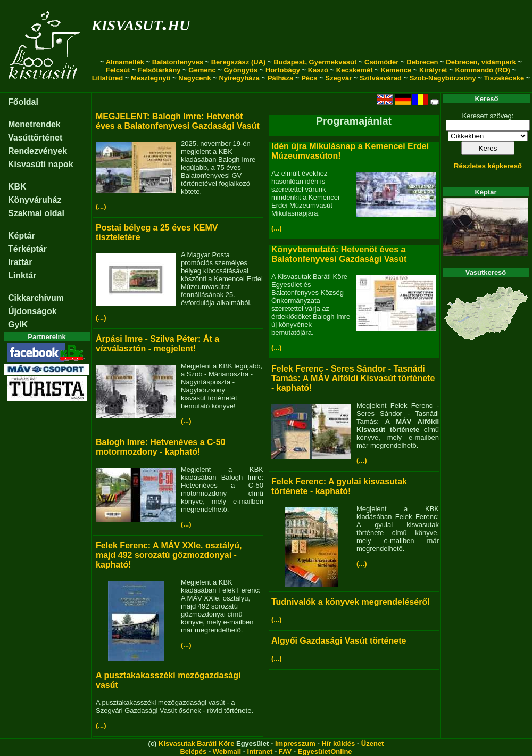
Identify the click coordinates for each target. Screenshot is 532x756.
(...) (101, 206)
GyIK (18, 324)
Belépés (193, 751)
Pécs (309, 78)
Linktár (22, 276)
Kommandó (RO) (483, 70)
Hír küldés (338, 743)
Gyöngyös (240, 70)
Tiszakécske (504, 78)
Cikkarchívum (36, 298)
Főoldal (23, 102)
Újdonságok (32, 311)
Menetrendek (34, 124)
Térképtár (27, 249)
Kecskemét (355, 70)
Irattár (20, 262)
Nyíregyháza (239, 78)
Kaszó (318, 70)
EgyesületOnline (325, 751)
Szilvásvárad (381, 78)
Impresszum (295, 743)
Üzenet (373, 743)
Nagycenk (194, 78)
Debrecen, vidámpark (481, 62)
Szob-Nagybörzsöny (443, 78)
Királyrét (433, 70)
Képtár (22, 236)
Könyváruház (35, 200)
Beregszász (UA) (239, 62)
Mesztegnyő (151, 78)
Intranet (260, 751)
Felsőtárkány (159, 70)
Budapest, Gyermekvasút (315, 62)
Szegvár (338, 78)
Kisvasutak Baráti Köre (196, 743)
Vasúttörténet (35, 138)
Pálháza (280, 78)
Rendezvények (38, 151)
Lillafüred (108, 78)
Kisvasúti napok (41, 164)
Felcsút (118, 70)
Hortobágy (283, 70)
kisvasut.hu (141, 23)
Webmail (227, 751)
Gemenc (202, 70)
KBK (17, 187)
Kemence (396, 70)
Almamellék (125, 62)
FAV (285, 751)
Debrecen (422, 62)
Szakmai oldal (36, 213)
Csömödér (381, 62)
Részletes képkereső (488, 166)
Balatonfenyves (178, 62)
